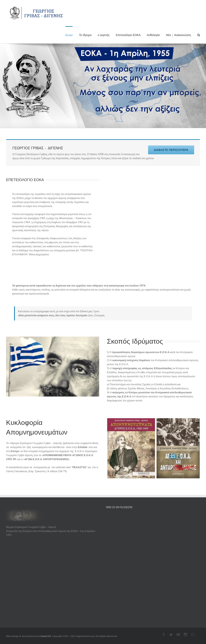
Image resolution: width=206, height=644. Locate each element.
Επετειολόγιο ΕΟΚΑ (128, 35)
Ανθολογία (153, 35)
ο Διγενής (104, 35)
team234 (46, 619)
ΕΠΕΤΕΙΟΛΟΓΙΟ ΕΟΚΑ (25, 163)
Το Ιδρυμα (85, 35)
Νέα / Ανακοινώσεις (179, 35)
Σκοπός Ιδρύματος (135, 324)
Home (69, 35)
